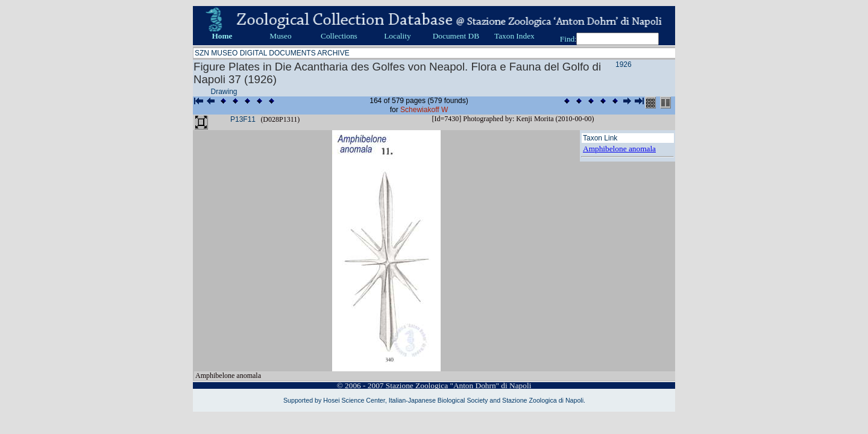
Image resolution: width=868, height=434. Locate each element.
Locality (397, 36)
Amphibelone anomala (619, 149)
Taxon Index (514, 36)
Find (567, 39)
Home (222, 36)
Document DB (456, 36)
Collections (339, 36)
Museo (280, 36)
